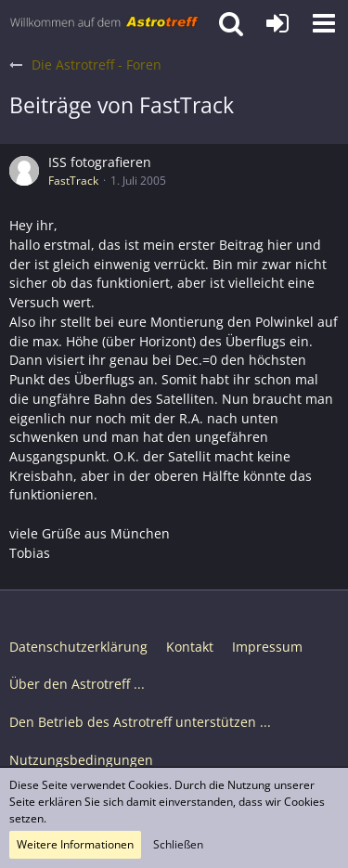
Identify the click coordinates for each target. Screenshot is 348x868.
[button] (324, 23)
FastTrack (73, 181)
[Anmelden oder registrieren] (277, 23)
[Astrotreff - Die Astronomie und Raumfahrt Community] (104, 23)
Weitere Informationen (75, 844)
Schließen (178, 844)
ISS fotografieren (100, 162)
